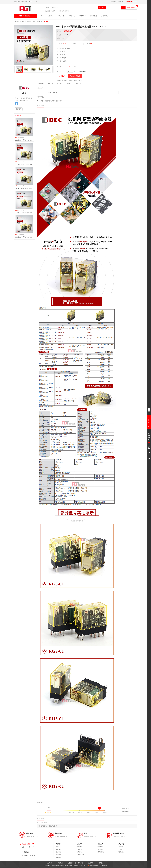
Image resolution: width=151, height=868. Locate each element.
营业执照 (121, 852)
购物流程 (58, 849)
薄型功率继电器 (37, 21)
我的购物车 (131, 8)
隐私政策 (81, 863)
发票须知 (58, 855)
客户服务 (101, 863)
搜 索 (102, 8)
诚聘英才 (70, 863)
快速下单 (61, 16)
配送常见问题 (80, 855)
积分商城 (83, 16)
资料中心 (72, 16)
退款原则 (100, 849)
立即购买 (62, 76)
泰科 (67, 11)
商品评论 (69, 84)
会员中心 (113, 2)
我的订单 (121, 2)
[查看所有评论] (126, 812)
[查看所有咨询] (53, 826)
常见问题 (58, 857)
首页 (43, 16)
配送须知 (79, 849)
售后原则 (100, 847)
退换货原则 (101, 852)
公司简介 (121, 847)
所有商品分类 (23, 16)
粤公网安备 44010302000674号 (98, 866)
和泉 (60, 11)
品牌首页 (19, 109)
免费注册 (58, 847)
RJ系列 (46, 21)
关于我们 (105, 16)
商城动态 (94, 16)
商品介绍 (60, 84)
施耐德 (64, 11)
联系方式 (121, 849)
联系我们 (60, 863)
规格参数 (41, 84)
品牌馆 (51, 16)
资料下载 (50, 84)
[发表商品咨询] (43, 826)
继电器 (29, 21)
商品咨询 (78, 84)
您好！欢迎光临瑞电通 (20, 2)
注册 (35, 2)
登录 (30, 2)
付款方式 (58, 852)
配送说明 (79, 847)
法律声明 (91, 863)
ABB (57, 11)
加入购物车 (75, 76)
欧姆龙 (53, 11)
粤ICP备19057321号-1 (80, 866)
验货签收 (79, 852)
